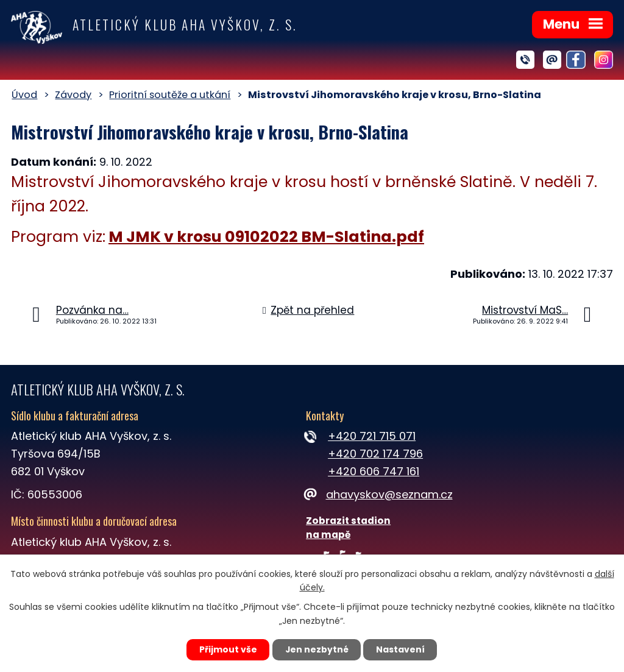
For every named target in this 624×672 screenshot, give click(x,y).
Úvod (24, 95)
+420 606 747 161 (374, 471)
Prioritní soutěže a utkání (170, 95)
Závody (73, 95)
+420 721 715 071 (372, 436)
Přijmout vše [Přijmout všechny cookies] (228, 649)
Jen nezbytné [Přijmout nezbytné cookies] (317, 649)
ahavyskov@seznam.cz (379, 494)
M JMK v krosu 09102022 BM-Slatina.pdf (266, 237)
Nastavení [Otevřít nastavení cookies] (401, 649)
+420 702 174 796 (375, 454)
